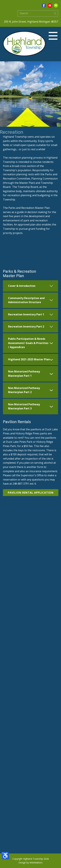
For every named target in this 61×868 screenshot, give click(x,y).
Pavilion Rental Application (31, 493)
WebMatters (36, 863)
